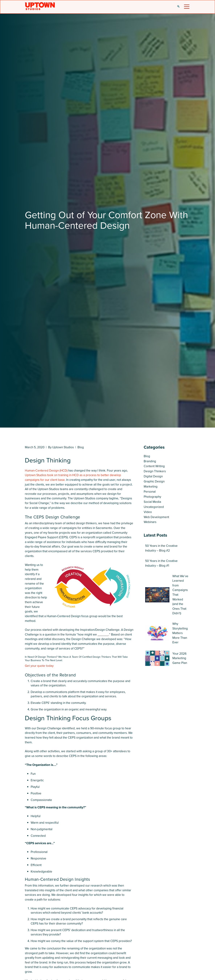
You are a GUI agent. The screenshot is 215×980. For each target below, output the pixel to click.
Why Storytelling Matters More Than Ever (180, 633)
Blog (81, 447)
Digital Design (153, 476)
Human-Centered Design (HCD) (46, 471)
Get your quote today (39, 666)
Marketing (151, 487)
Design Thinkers (155, 471)
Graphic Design (154, 481)
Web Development (156, 517)
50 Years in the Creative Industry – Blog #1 (161, 563)
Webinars (150, 522)
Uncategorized (154, 507)
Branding (150, 461)
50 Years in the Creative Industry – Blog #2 (161, 548)
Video (148, 512)
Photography (152, 497)
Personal (150, 492)
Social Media (152, 502)
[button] (178, 7)
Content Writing (154, 466)
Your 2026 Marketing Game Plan (180, 658)
